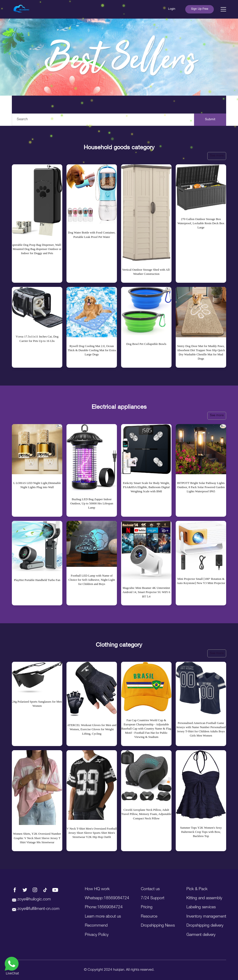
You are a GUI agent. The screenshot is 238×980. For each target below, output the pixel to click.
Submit (210, 120)
